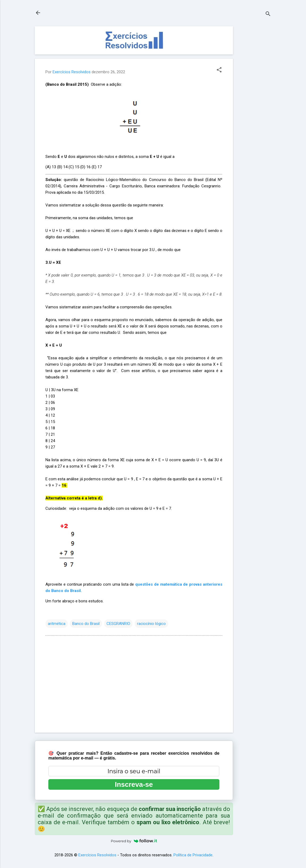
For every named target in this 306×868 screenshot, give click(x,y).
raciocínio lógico (151, 624)
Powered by (134, 841)
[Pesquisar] (268, 14)
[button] (219, 70)
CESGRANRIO (118, 624)
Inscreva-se (134, 784)
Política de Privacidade (193, 855)
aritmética (57, 624)
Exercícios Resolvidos (97, 855)
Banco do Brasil (86, 624)
